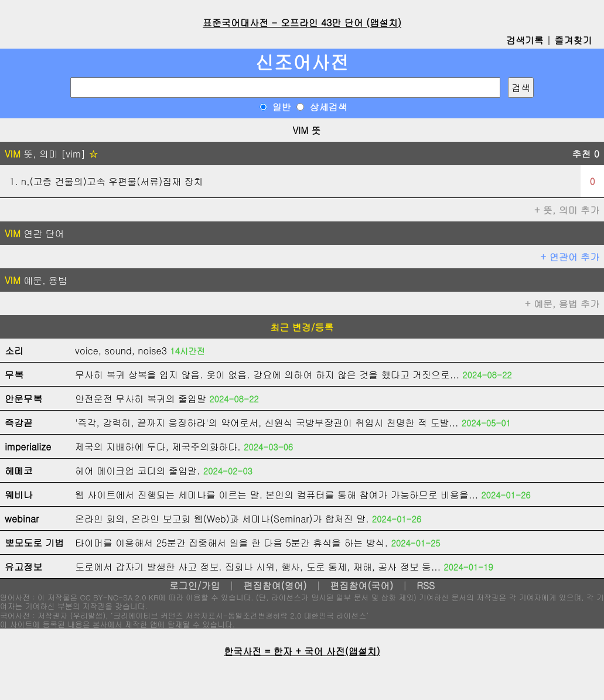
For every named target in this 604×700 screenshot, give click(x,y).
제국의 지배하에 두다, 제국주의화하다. (158, 447)
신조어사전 (302, 62)
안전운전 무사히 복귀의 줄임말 (141, 399)
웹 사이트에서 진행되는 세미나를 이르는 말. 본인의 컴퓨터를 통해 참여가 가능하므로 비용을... (277, 495)
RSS (426, 585)
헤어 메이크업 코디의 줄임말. (137, 471)
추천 (586, 154)
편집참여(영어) (275, 585)
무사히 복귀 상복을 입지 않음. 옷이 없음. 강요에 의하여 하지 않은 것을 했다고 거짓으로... (267, 375)
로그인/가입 (195, 585)
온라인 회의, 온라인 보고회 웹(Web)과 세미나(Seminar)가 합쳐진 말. (222, 519)
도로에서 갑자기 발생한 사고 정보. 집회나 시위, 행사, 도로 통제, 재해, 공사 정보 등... (258, 567)
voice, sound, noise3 (121, 351)
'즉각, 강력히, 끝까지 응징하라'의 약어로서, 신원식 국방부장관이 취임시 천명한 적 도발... (267, 423)
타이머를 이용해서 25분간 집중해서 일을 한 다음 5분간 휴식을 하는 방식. (231, 543)
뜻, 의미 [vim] (51, 154)
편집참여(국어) (361, 585)
